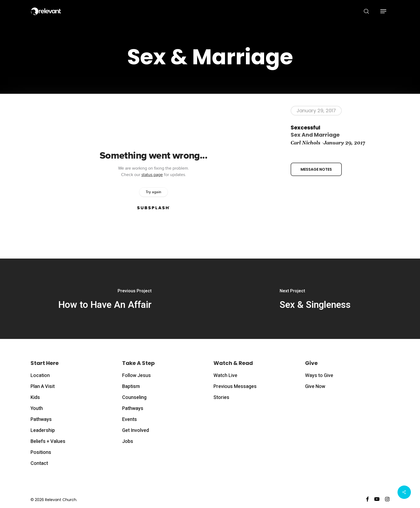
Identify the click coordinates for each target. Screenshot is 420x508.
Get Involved (136, 430)
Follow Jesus (136, 376)
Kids (35, 397)
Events (130, 419)
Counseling (134, 397)
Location (40, 376)
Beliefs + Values (48, 441)
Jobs (128, 441)
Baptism (131, 386)
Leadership (43, 430)
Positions (41, 452)
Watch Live (225, 376)
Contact (39, 463)
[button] (383, 11)
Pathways (41, 419)
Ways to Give (319, 376)
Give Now (315, 386)
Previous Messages (235, 386)
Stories (221, 397)
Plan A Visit (43, 386)
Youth (37, 408)
